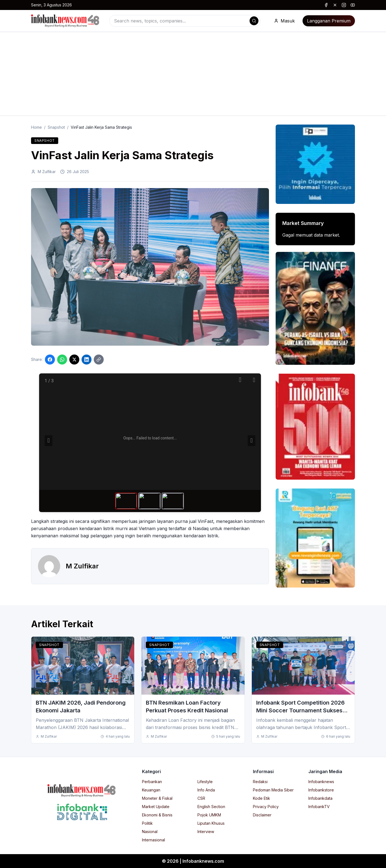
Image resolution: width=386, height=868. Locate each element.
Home (36, 127)
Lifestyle (205, 782)
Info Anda (206, 790)
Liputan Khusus (211, 823)
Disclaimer (262, 815)
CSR (201, 798)
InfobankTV (319, 807)
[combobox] (185, 21)
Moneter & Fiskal (157, 798)
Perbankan (152, 782)
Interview (206, 832)
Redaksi (260, 782)
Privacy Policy (266, 807)
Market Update (156, 807)
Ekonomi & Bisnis (157, 815)
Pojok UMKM (209, 815)
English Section (211, 807)
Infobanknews (321, 782)
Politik (147, 823)
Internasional (153, 840)
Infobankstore (321, 790)
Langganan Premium (329, 21)
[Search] (254, 21)
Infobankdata (320, 798)
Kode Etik (261, 798)
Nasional (150, 832)
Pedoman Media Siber (273, 790)
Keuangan (151, 790)
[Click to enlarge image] (150, 267)
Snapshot (56, 127)
